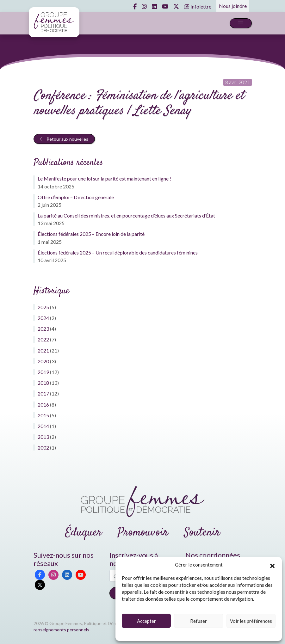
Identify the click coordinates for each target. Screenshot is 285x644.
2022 (43, 339)
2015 (43, 415)
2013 (43, 437)
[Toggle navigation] (241, 23)
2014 (43, 426)
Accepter (146, 621)
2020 (43, 361)
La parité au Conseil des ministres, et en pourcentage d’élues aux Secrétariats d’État (126, 215)
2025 (43, 307)
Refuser (198, 621)
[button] (272, 565)
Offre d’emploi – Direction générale (76, 197)
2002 (43, 448)
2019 (43, 372)
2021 (43, 350)
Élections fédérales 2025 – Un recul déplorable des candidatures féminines (118, 252)
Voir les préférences (251, 621)
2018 (43, 383)
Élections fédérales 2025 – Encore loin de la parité (91, 234)
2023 (43, 329)
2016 (43, 405)
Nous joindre (233, 6)
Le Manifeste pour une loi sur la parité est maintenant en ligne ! (104, 178)
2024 (43, 318)
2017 (43, 393)
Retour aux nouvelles (64, 139)
